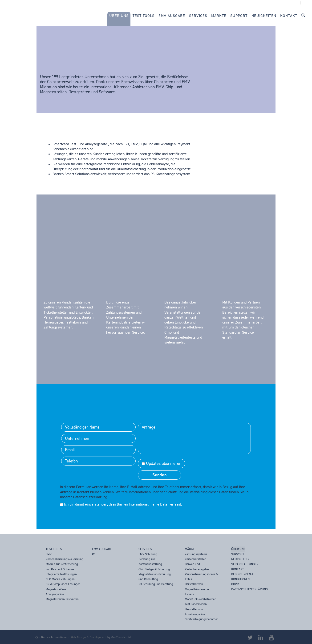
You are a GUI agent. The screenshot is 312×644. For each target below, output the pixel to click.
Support (239, 16)
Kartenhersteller (195, 559)
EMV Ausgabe (172, 16)
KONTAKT (238, 569)
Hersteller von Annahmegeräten (196, 612)
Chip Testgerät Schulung (154, 569)
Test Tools (144, 16)
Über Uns (119, 16)
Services (198, 16)
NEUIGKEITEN (240, 559)
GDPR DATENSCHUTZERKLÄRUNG (249, 587)
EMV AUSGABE (102, 549)
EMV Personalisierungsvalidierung (65, 557)
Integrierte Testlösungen (61, 574)
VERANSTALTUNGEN (245, 564)
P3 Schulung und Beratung (156, 584)
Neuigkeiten (264, 16)
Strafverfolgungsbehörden (202, 619)
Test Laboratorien (196, 604)
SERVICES (145, 549)
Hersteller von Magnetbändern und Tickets (198, 589)
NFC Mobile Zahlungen (60, 579)
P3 (94, 554)
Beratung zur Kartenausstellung (150, 562)
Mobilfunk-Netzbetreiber (200, 599)
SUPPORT (238, 554)
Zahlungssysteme (196, 554)
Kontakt (289, 16)
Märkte (219, 16)
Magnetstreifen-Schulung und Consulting (155, 577)
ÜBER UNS (238, 549)
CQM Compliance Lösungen (63, 584)
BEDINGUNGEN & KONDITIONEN (242, 577)
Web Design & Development (89, 637)
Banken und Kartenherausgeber (197, 567)
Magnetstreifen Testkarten (62, 599)
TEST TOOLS (54, 549)
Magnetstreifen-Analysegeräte (56, 592)
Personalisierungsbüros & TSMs (201, 577)
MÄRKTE (190, 549)
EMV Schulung (148, 554)
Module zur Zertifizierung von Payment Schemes (62, 567)
